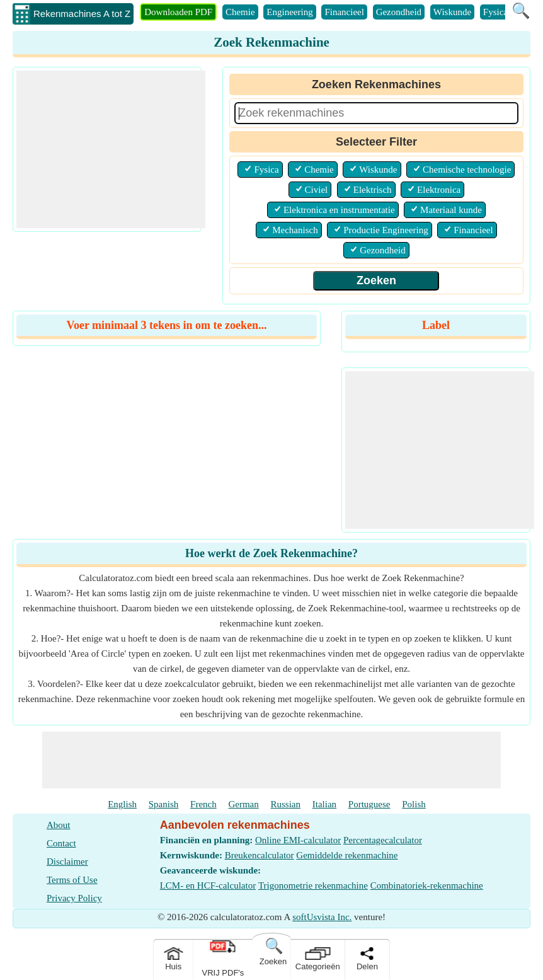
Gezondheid (399, 12)
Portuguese (369, 804)
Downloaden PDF (178, 12)
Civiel (317, 190)
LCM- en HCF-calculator (208, 885)
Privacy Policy (74, 898)
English (122, 804)
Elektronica (439, 190)
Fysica (495, 12)
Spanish (164, 804)
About (59, 825)
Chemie (240, 12)
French (203, 804)
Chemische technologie (467, 170)
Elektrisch (373, 190)
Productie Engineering (386, 230)
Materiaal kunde (451, 210)
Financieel (344, 12)
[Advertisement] (111, 149)
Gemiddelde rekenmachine (347, 855)
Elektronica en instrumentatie (339, 210)
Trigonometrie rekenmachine (313, 885)
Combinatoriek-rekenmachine (427, 885)
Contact (61, 843)
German (243, 804)
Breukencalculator (260, 855)
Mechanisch (295, 230)
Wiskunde (452, 12)
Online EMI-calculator (298, 840)
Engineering (289, 12)
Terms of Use (72, 880)
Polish (414, 804)
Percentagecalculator (383, 840)
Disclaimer (67, 862)
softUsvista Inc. (322, 917)
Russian (286, 804)
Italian (324, 804)
